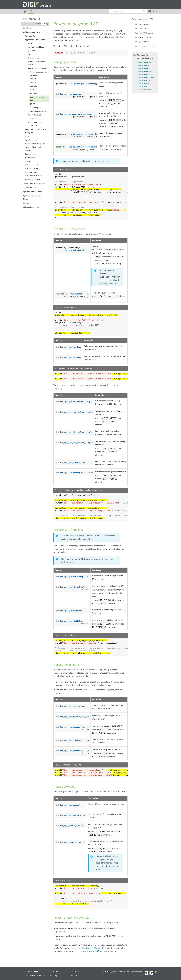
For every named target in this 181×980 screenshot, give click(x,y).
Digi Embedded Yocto (35, 32)
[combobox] (128, 11)
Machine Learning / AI (36, 169)
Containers (36, 161)
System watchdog (32, 158)
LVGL (38, 54)
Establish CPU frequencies (145, 29)
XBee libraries (33, 119)
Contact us (75, 971)
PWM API (33, 94)
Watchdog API (35, 108)
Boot (36, 136)
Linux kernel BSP (35, 188)
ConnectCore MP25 (144, 63)
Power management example (146, 46)
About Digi (53, 975)
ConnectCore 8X (143, 84)
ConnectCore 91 (143, 66)
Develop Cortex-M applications (34, 124)
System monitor (31, 154)
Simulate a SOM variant (34, 176)
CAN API (33, 83)
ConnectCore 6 (142, 87)
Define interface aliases (39, 111)
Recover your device (33, 180)
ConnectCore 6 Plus (144, 90)
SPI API (33, 104)
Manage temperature (143, 37)
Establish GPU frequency (145, 33)
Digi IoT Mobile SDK (35, 115)
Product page (32, 971)
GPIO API (33, 86)
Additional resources (35, 207)
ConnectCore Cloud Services (35, 183)
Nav (156, 11)
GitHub (93, 952)
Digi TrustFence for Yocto (35, 192)
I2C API (33, 90)
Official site (53, 971)
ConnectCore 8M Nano (145, 78)
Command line (38, 58)
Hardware (35, 203)
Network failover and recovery (33, 149)
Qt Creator (38, 51)
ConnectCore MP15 (144, 72)
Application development (36, 40)
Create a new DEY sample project (96, 948)
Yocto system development (36, 129)
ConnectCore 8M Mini (145, 75)
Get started (35, 28)
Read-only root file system (35, 144)
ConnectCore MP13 (144, 69)
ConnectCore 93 (31, 19)
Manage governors (142, 24)
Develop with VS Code (36, 47)
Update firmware (36, 140)
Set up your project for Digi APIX (39, 74)
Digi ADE (38, 43)
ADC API (33, 79)
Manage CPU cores (142, 42)
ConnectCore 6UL (143, 81)
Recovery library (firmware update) (38, 63)
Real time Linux (31, 172)
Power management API (38, 99)
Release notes (36, 36)
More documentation (35, 975)
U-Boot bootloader (36, 165)
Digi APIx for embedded (38, 69)
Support (74, 975)
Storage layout (36, 133)
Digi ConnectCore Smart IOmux (35, 197)
